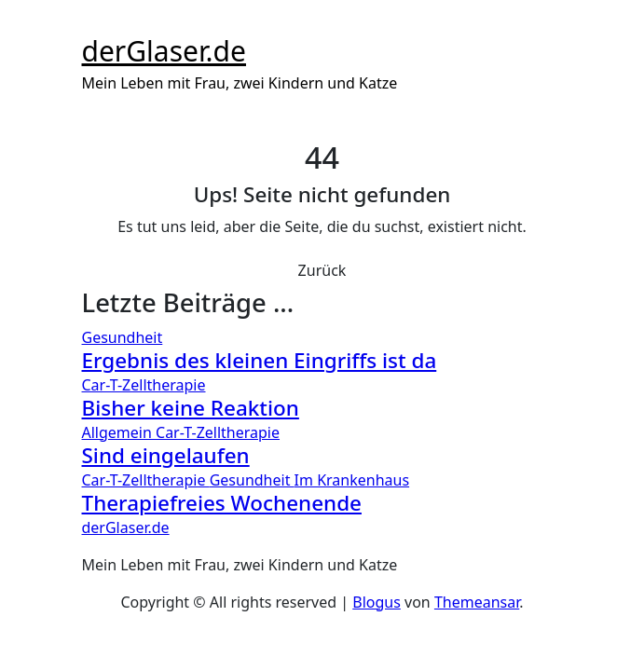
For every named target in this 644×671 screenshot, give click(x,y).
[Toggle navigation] (94, 24)
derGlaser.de (164, 51)
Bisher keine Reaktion (191, 408)
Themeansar (477, 602)
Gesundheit (123, 337)
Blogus (377, 602)
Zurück (322, 270)
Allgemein (119, 432)
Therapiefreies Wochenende (222, 503)
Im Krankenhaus (352, 480)
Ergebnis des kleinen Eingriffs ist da (260, 360)
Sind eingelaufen (166, 455)
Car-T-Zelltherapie (144, 385)
